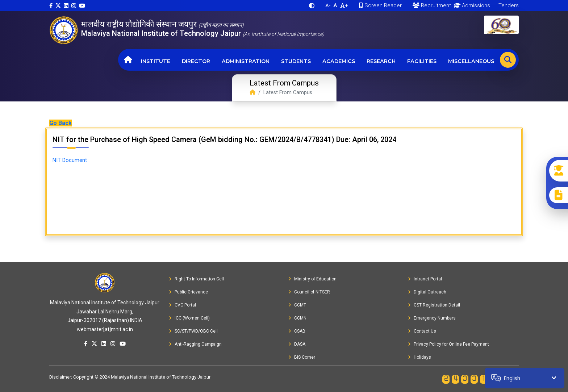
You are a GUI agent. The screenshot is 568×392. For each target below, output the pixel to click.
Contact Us (422, 331)
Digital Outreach (427, 292)
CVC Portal (182, 305)
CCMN (297, 318)
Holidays (419, 357)
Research (381, 61)
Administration (246, 61)
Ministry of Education (312, 279)
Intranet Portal (425, 279)
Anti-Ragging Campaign (195, 344)
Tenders (508, 5)
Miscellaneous (471, 61)
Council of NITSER (309, 292)
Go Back (60, 123)
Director (196, 61)
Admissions (471, 5)
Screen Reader (380, 5)
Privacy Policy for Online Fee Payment (448, 344)
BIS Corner (302, 357)
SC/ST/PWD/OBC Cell (193, 331)
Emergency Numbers (432, 318)
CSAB (297, 331)
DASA (297, 344)
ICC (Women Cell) (189, 318)
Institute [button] (156, 61)
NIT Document (70, 160)
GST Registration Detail (434, 305)
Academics (339, 61)
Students (296, 61)
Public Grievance (188, 292)
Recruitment (432, 5)
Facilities (422, 61)
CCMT (297, 305)
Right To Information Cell (196, 279)
